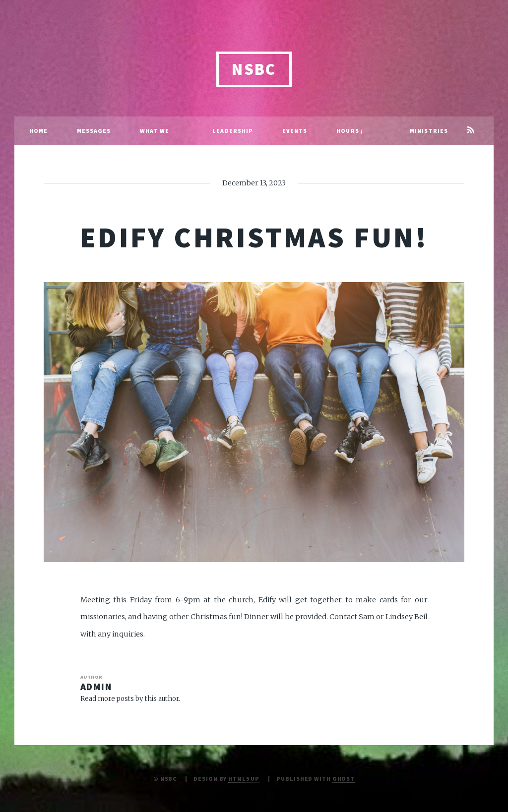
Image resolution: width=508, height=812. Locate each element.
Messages (94, 131)
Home (38, 131)
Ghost (344, 779)
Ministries (429, 131)
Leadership (233, 131)
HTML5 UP (244, 779)
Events (295, 131)
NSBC (254, 69)
